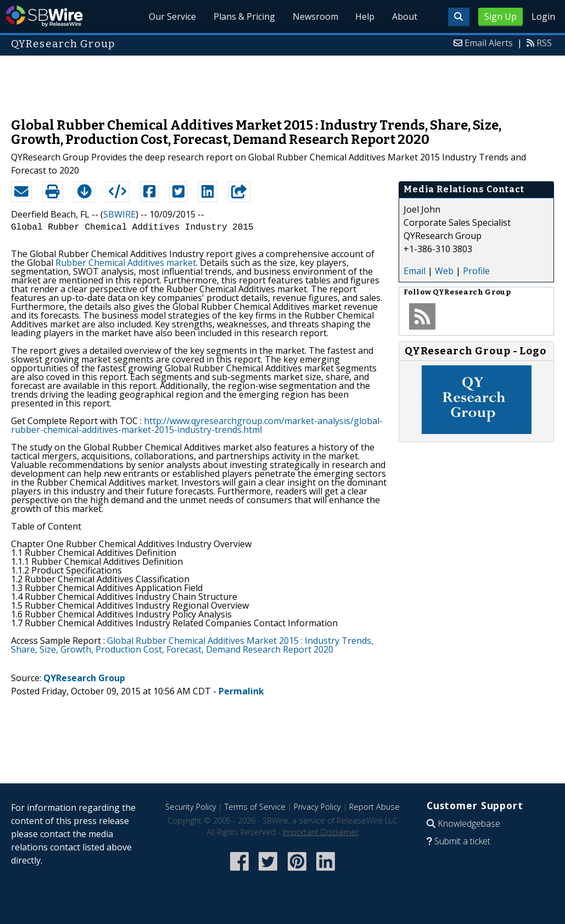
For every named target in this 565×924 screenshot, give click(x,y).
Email (415, 271)
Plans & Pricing (244, 16)
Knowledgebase (469, 823)
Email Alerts (489, 43)
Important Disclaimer (321, 832)
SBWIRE (119, 214)
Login (543, 16)
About (405, 16)
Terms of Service (255, 807)
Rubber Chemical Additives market (126, 263)
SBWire (44, 16)
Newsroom (315, 16)
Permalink (241, 691)
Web (444, 271)
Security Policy (191, 807)
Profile (476, 271)
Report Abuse (374, 807)
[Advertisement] (283, 81)
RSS (544, 43)
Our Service (172, 16)
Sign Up (500, 16)
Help (365, 16)
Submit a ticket (462, 841)
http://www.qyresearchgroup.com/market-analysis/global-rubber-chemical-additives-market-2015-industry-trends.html (197, 425)
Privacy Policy (317, 807)
